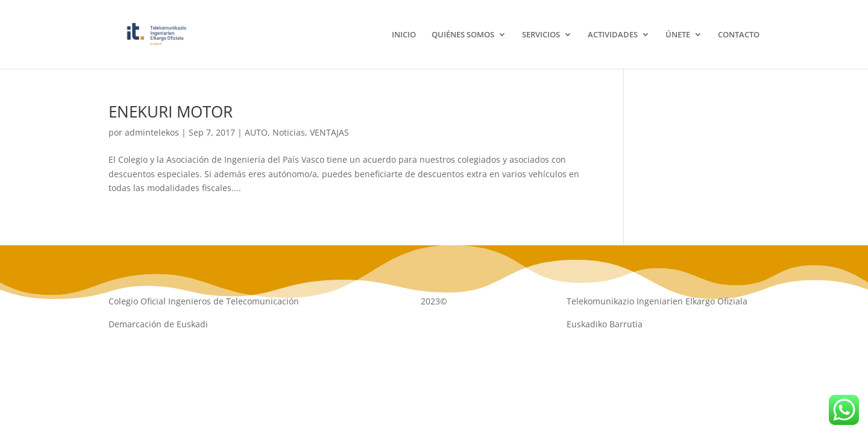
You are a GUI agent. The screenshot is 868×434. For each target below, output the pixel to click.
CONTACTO (739, 35)
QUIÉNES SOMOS (463, 35)
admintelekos (152, 132)
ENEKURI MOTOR (171, 112)
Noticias (289, 132)
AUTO (256, 132)
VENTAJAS (329, 132)
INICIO (404, 35)
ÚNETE (678, 35)
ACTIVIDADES (613, 35)
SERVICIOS (541, 35)
